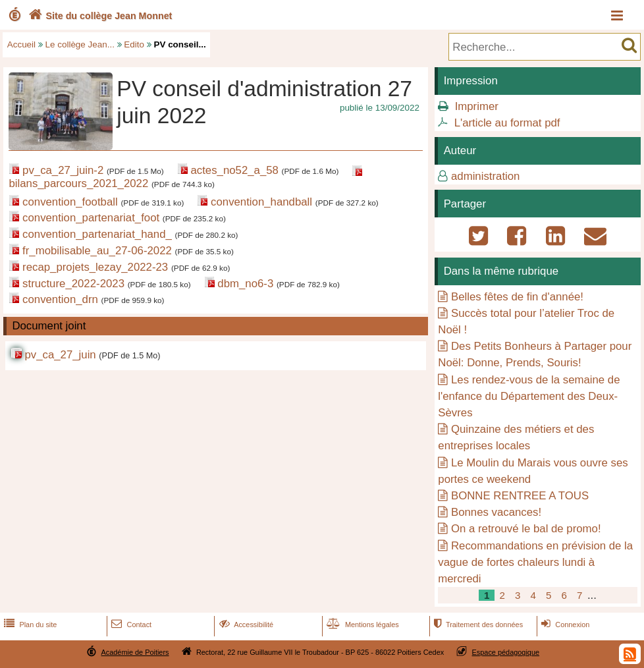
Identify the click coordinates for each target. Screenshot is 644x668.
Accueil (21, 44)
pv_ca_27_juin (60, 355)
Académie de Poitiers (135, 652)
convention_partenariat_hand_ (97, 234)
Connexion (564, 625)
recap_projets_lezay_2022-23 (95, 267)
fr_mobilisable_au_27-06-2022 (97, 251)
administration (485, 176)
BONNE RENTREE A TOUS (520, 496)
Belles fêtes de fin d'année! (517, 297)
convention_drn (60, 299)
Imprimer (477, 106)
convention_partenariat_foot (91, 218)
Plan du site (29, 625)
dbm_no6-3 (245, 284)
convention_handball (261, 202)
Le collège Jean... (80, 44)
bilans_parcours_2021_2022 (78, 183)
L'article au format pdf (507, 123)
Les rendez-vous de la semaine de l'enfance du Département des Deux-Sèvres (529, 396)
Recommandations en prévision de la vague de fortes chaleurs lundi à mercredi (535, 562)
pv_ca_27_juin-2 (63, 170)
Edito (134, 44)
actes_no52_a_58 (234, 170)
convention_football (70, 202)
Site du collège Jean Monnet (99, 16)
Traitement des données (477, 625)
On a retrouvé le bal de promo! (526, 529)
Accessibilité (245, 625)
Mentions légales (362, 625)
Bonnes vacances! (496, 512)
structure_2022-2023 (73, 284)
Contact (130, 625)
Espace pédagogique (506, 652)
